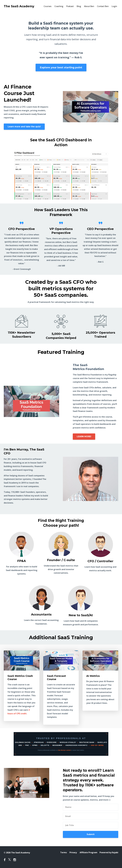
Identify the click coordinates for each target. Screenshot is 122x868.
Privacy (73, 853)
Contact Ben (103, 6)
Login (114, 6)
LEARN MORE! (84, 437)
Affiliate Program (88, 853)
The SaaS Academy (19, 6)
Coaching (59, 6)
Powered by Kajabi (109, 853)
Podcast (70, 6)
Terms (63, 853)
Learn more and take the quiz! (24, 127)
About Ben (89, 6)
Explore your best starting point (61, 67)
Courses (48, 6)
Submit (91, 834)
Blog (79, 6)
